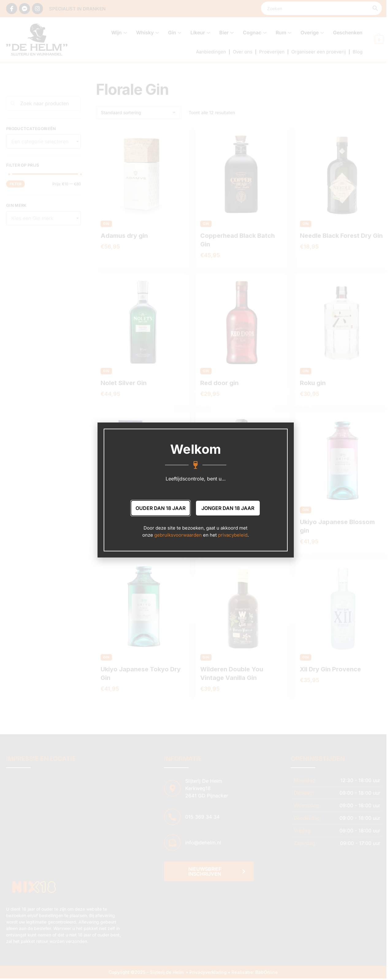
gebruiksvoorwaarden (178, 535)
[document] (195, 490)
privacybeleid (233, 535)
